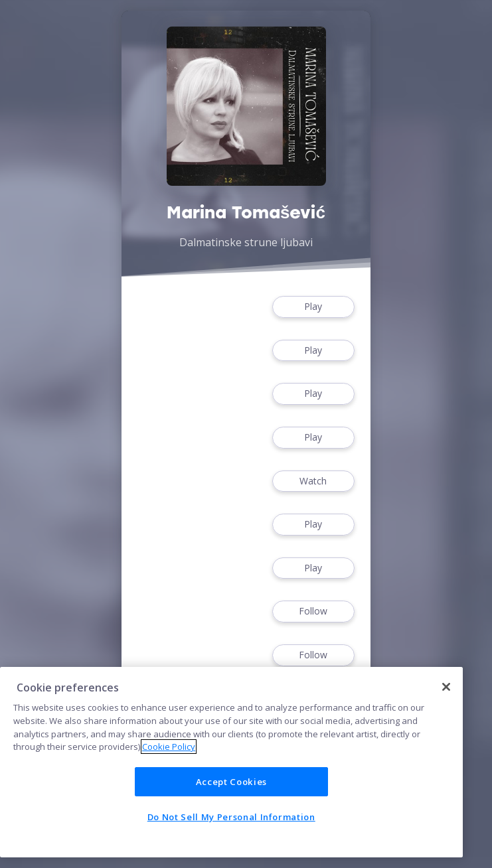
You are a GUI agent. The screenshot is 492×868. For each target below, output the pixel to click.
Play (313, 307)
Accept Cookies (231, 782)
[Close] (446, 687)
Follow (313, 612)
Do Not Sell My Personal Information (231, 817)
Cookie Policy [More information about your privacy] (169, 747)
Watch (313, 481)
